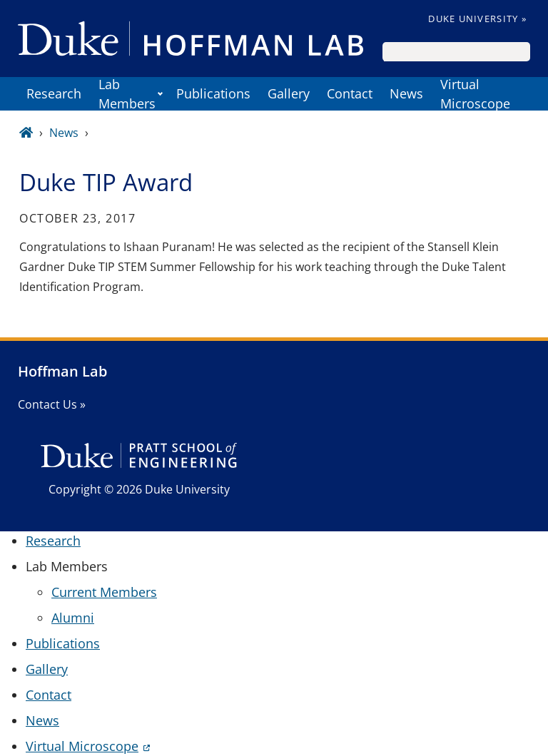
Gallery (289, 93)
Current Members (104, 592)
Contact (350, 93)
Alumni (73, 618)
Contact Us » (52, 404)
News (406, 93)
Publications (213, 93)
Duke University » (477, 19)
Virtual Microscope (475, 94)
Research (54, 93)
